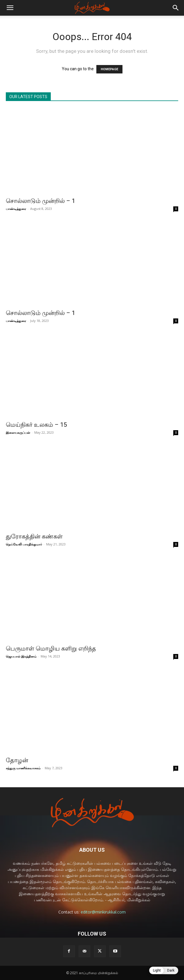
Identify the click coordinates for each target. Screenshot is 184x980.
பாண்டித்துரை (16, 209)
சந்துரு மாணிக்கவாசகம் (23, 768)
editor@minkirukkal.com (103, 912)
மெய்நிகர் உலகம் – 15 (36, 425)
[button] (10, 8)
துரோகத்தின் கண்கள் (34, 536)
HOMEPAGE (109, 69)
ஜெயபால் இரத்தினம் (21, 656)
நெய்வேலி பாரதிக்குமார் (24, 544)
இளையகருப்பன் (18, 432)
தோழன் (17, 760)
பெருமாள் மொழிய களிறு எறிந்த (51, 648)
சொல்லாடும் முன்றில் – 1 (40, 201)
